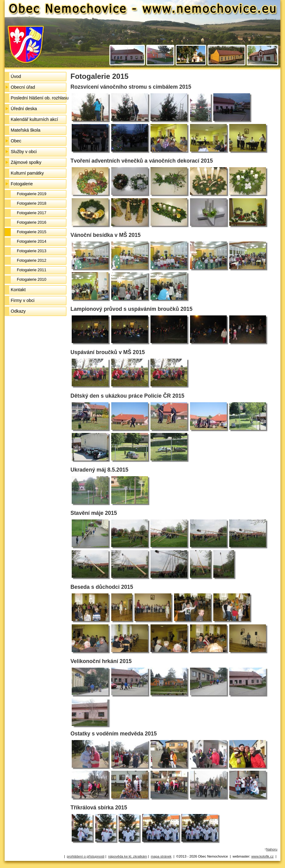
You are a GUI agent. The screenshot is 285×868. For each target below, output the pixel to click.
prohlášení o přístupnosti (86, 856)
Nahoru (272, 849)
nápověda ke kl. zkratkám (128, 856)
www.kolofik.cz (262, 856)
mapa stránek (161, 856)
